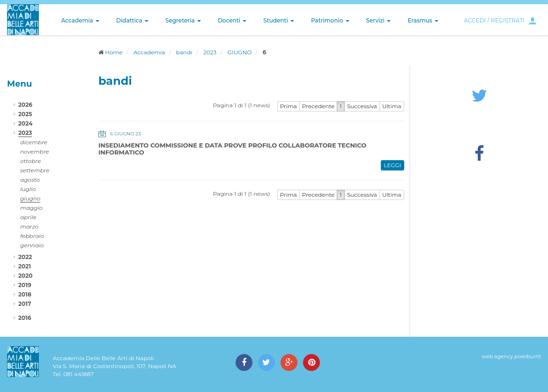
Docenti (232, 20)
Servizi (379, 20)
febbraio (32, 236)
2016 (25, 318)
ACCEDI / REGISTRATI (494, 20)
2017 (25, 304)
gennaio (32, 245)
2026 (25, 105)
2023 (210, 52)
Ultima (392, 106)
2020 (25, 276)
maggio (31, 208)
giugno (30, 198)
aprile (28, 217)
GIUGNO (240, 52)
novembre (35, 152)
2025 (25, 114)
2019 (25, 285)
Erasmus (423, 20)
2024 (25, 123)
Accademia (80, 20)
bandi (184, 52)
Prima (289, 106)
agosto (30, 180)
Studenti (279, 20)
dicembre (34, 142)
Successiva (362, 106)
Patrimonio (330, 20)
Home (114, 52)
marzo (29, 226)
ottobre (30, 161)
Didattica (132, 20)
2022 (25, 257)
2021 (25, 266)
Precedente (318, 106)
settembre (35, 170)
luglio (28, 189)
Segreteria (183, 20)
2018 (25, 294)
